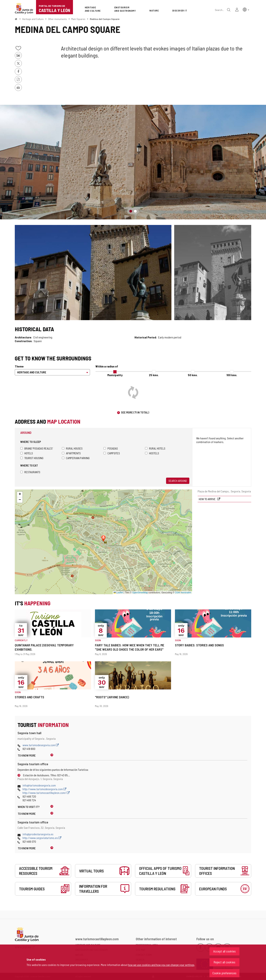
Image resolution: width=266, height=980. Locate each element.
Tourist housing (32, 458)
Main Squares (78, 19)
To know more (27, 755)
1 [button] (131, 211)
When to (29, 807)
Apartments (71, 453)
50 (193, 375)
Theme (19, 366)
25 (154, 375)
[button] (246, 9)
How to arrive (207, 499)
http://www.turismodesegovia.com (44, 789)
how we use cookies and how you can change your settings (161, 965)
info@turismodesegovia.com (39, 785)
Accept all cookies (224, 951)
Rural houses (72, 448)
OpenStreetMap (140, 593)
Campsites (112, 453)
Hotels (27, 453)
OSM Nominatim (183, 593)
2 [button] (135, 211)
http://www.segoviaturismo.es (42, 838)
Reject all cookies (224, 962)
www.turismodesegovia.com (41, 745)
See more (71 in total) (135, 412)
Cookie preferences (224, 973)
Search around (178, 481)
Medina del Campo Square (105, 19)
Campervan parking (76, 458)
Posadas (111, 448)
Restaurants (30, 472)
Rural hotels (155, 448)
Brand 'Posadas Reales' (37, 448)
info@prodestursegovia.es (38, 834)
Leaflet (118, 593)
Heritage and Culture (33, 19)
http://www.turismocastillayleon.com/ (46, 793)
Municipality (115, 375)
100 (232, 375)
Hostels (152, 453)
